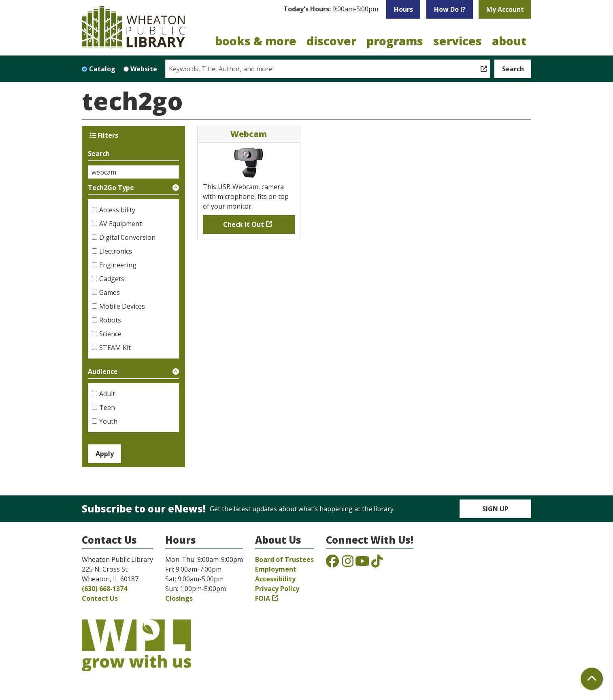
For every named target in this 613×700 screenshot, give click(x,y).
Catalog (102, 69)
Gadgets (112, 279)
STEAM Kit (115, 348)
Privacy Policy (277, 589)
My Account (505, 9)
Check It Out (244, 224)
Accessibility (117, 210)
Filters (104, 135)
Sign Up (495, 509)
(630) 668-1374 (104, 589)
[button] (331, 9)
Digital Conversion (127, 237)
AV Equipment (120, 224)
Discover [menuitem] (331, 41)
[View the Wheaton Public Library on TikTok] (377, 563)
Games (110, 292)
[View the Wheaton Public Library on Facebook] (332, 563)
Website (144, 69)
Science (110, 334)
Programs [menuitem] (395, 41)
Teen (107, 408)
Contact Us (100, 598)
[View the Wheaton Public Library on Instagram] (348, 563)
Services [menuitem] (458, 41)
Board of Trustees (284, 559)
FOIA (263, 598)
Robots (110, 320)
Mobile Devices (122, 306)
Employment (276, 569)
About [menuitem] (509, 41)
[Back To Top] (592, 679)
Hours (403, 9)
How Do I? (450, 9)
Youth (108, 421)
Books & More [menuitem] (256, 41)
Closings (179, 598)
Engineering (118, 265)
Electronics (116, 251)
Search (99, 154)
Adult (107, 394)
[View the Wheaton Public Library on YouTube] (362, 563)
